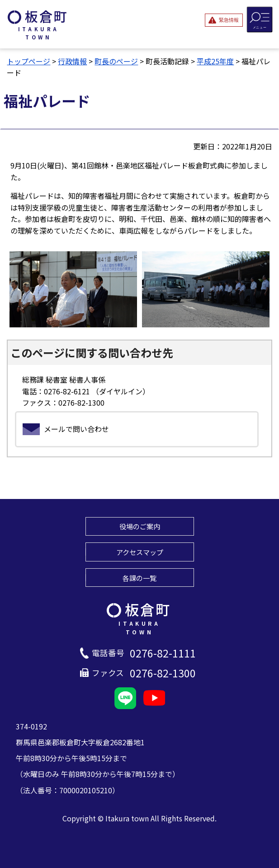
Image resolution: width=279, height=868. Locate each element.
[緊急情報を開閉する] (224, 20)
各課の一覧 (139, 578)
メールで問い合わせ (76, 429)
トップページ (28, 61)
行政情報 (72, 61)
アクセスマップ (140, 552)
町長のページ (116, 61)
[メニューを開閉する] (260, 19)
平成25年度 (215, 61)
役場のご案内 (140, 526)
